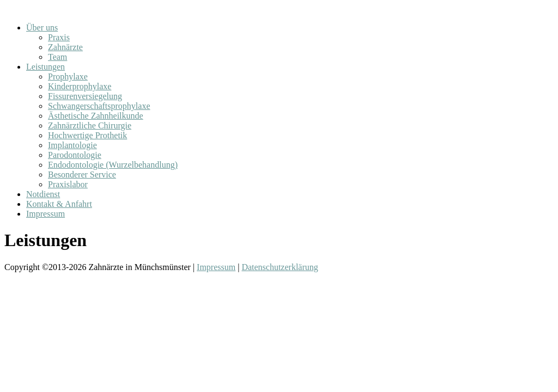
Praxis (59, 37)
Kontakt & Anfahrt (59, 204)
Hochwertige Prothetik (87, 135)
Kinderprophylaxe (80, 86)
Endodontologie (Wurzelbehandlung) (113, 165)
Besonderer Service (82, 174)
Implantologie (72, 145)
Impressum (46, 214)
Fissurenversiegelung (85, 96)
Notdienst (43, 194)
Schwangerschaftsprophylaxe (99, 106)
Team (57, 57)
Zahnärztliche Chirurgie (90, 125)
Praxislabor (68, 184)
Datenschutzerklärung (280, 267)
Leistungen (46, 67)
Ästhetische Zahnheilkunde (96, 116)
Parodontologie (75, 155)
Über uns (42, 27)
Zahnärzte (65, 47)
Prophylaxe (68, 76)
